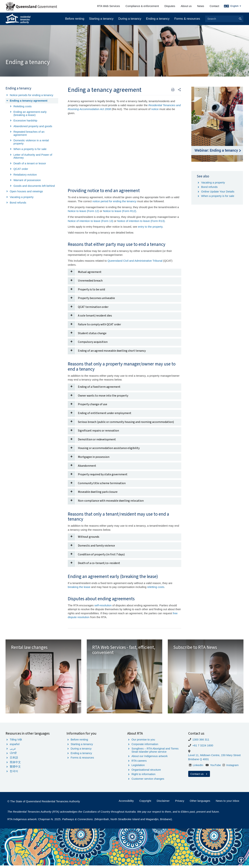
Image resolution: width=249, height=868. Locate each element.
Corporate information (145, 746)
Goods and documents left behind (34, 186)
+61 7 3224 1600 (203, 748)
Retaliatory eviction (25, 175)
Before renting (75, 19)
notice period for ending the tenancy (114, 201)
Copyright (145, 803)
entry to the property (150, 227)
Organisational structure (146, 772)
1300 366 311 (201, 742)
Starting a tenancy (101, 19)
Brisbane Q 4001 (199, 762)
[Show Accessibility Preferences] (241, 860)
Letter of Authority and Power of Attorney (33, 156)
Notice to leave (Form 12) (83, 211)
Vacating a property (22, 197)
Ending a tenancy (158, 19)
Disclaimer (163, 803)
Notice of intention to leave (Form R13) (141, 221)
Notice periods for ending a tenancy (31, 95)
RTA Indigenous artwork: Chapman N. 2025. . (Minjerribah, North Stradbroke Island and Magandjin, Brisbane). (90, 822)
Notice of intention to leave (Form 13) (91, 221)
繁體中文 (15, 769)
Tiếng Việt (16, 742)
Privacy (180, 803)
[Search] (224, 19)
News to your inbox (227, 803)
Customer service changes (148, 781)
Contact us (199, 776)
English (236, 6)
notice (155, 109)
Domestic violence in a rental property (31, 142)
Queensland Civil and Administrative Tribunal (135, 261)
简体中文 (15, 764)
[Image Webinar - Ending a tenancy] (217, 124)
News (201, 6)
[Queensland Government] (31, 6)
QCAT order (21, 169)
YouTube (215, 767)
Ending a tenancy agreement (29, 101)
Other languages (200, 803)
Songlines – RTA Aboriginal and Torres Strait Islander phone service (155, 753)
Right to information (143, 777)
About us (186, 6)
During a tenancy (130, 19)
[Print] (173, 90)
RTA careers (139, 763)
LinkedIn (198, 767)
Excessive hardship (25, 120)
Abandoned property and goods (33, 126)
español (15, 746)
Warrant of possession (27, 180)
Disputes (170, 6)
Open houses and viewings (26, 191)
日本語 (14, 760)
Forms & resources (187, 19)
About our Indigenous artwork (150, 759)
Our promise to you (143, 742)
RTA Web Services (108, 6)
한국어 (14, 774)
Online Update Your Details (218, 191)
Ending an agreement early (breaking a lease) (30, 113)
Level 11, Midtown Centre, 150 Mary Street (214, 758)
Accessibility (126, 803)
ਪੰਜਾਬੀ (13, 755)
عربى (13, 751)
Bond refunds (18, 203)
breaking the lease (79, 587)
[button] (179, 90)
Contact (214, 6)
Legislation (138, 768)
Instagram (233, 767)
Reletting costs (22, 106)
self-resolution (103, 605)
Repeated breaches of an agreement (29, 133)
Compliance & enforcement (142, 6)
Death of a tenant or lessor (30, 163)
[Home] (18, 19)
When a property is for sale (30, 149)
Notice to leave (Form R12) (120, 211)
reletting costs (156, 587)
